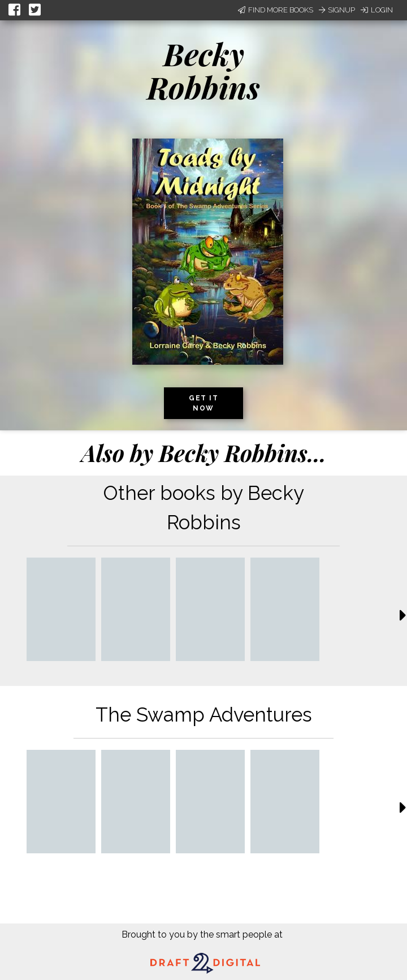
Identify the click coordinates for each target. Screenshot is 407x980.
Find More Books (276, 10)
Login (377, 10)
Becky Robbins (203, 70)
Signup (337, 10)
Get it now (203, 403)
